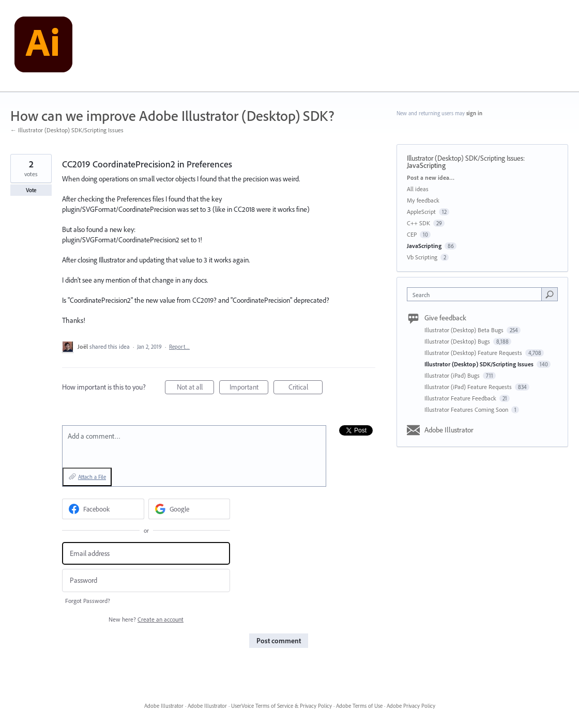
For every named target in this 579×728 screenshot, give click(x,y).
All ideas (418, 189)
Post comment (279, 641)
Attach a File (92, 477)
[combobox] (477, 294)
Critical (306, 388)
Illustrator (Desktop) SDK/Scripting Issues (465, 158)
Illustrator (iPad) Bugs (453, 375)
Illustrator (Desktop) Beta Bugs (465, 330)
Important (249, 388)
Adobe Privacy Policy (411, 706)
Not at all (196, 388)
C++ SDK (418, 223)
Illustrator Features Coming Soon (467, 409)
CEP (412, 234)
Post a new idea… (431, 177)
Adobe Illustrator (449, 430)
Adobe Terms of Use (359, 706)
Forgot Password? (88, 601)
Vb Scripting (422, 257)
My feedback (423, 200)
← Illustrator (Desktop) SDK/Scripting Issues (67, 130)
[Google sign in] (189, 509)
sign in (474, 113)
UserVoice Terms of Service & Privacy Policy (281, 706)
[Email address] (146, 554)
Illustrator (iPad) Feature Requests (469, 387)
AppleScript (421, 212)
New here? (146, 619)
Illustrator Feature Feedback (461, 398)
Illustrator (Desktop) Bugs (458, 341)
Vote (31, 190)
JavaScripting (426, 165)
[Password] (146, 580)
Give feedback (445, 318)
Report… (179, 347)
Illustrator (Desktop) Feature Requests (474, 353)
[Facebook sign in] (103, 509)
